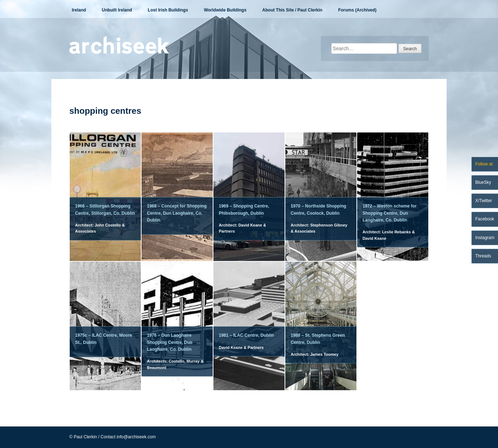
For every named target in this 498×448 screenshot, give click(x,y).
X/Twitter (484, 201)
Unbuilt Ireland (117, 10)
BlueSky (483, 182)
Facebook (485, 219)
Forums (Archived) (357, 10)
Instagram (485, 238)
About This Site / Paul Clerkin (292, 10)
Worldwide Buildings (225, 10)
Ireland (79, 10)
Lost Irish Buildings (168, 10)
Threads (483, 256)
